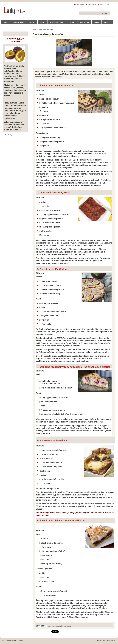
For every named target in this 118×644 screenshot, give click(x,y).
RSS (101, 4)
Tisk (108, 4)
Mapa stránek (92, 4)
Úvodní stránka (80, 4)
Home (35, 29)
